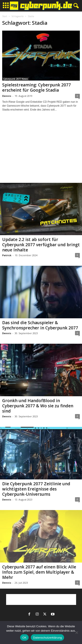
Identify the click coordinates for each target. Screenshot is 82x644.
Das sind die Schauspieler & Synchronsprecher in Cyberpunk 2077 (40, 325)
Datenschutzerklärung (47, 638)
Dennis (7, 96)
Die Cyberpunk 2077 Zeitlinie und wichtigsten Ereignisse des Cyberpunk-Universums (36, 489)
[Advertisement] (41, 151)
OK (24, 638)
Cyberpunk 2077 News (16, 79)
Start (5, 16)
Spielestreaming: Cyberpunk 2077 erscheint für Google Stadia (37, 88)
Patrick (7, 255)
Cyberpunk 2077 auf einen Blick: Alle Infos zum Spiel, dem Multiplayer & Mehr (39, 572)
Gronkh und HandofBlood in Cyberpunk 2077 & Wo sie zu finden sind (38, 406)
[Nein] (77, 632)
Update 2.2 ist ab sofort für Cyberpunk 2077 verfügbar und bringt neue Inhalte (41, 245)
